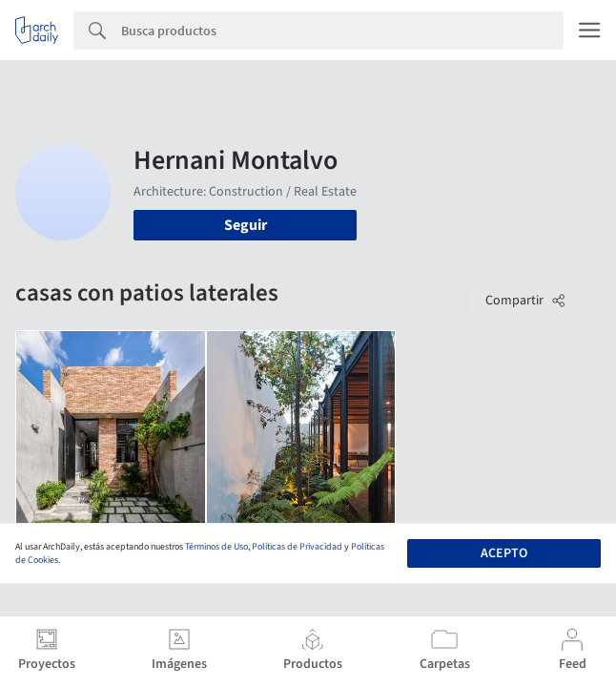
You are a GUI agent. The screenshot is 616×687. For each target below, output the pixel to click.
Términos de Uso (216, 547)
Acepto (504, 553)
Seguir (246, 225)
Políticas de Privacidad (297, 547)
